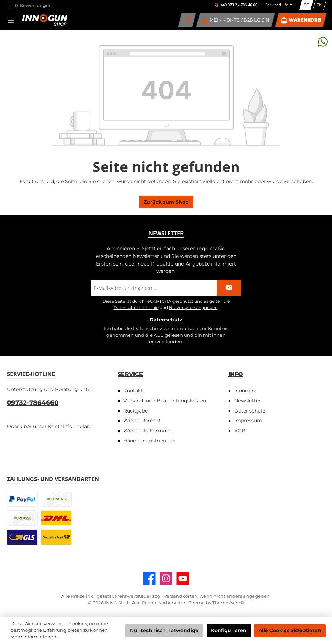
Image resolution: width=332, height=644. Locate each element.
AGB (159, 335)
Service (130, 374)
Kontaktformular (68, 426)
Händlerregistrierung (149, 441)
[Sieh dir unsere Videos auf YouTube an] (183, 578)
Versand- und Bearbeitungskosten (165, 401)
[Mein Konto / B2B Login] (236, 20)
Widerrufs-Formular (148, 431)
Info (236, 374)
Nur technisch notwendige (164, 630)
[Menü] (13, 20)
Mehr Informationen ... (35, 637)
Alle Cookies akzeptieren (290, 630)
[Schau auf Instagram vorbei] (166, 578)
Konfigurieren (229, 630)
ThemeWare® (228, 603)
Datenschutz (250, 411)
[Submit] (229, 288)
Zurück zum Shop (166, 202)
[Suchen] (187, 20)
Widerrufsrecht (142, 421)
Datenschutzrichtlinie (136, 307)
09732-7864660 (33, 403)
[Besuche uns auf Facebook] (149, 578)
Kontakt (133, 391)
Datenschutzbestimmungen (166, 329)
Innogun (245, 391)
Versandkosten (181, 596)
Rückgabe (136, 411)
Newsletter (248, 401)
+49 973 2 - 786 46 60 (239, 5)
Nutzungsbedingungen (193, 307)
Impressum (248, 421)
